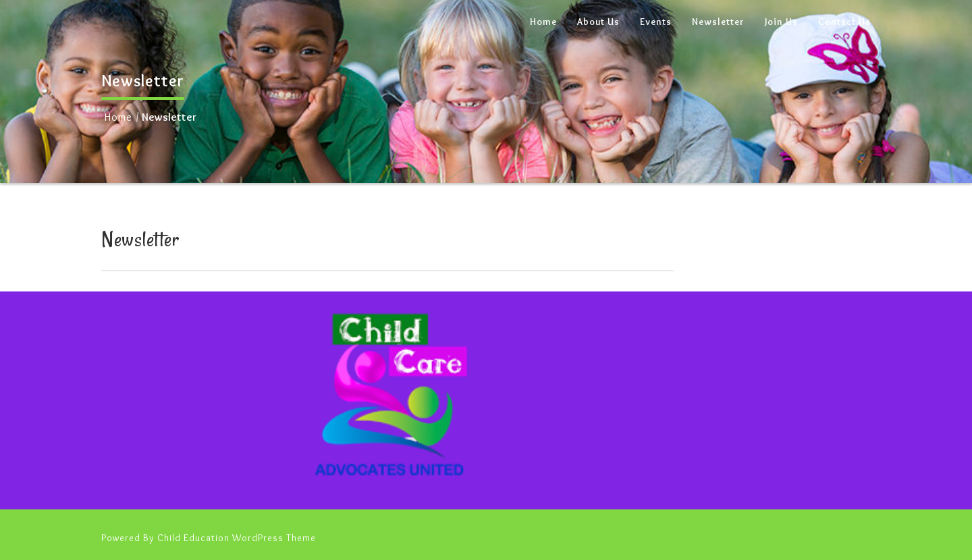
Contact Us (844, 22)
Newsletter (718, 22)
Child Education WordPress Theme (237, 538)
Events (656, 22)
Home (543, 22)
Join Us (781, 22)
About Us (598, 22)
